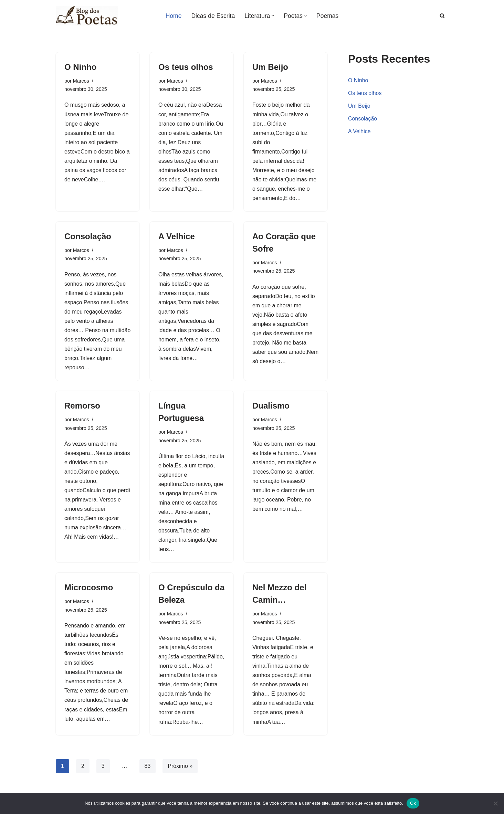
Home (173, 16)
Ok (413, 803)
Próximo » (180, 768)
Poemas (328, 16)
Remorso (82, 407)
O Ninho (80, 67)
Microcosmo (89, 589)
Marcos (81, 81)
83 (148, 768)
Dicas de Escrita (213, 16)
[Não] (495, 803)
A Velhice (177, 237)
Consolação (88, 237)
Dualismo (271, 407)
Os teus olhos (186, 67)
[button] (273, 16)
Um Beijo (270, 67)
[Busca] (442, 16)
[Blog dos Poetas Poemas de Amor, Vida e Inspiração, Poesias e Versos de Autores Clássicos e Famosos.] (87, 16)
